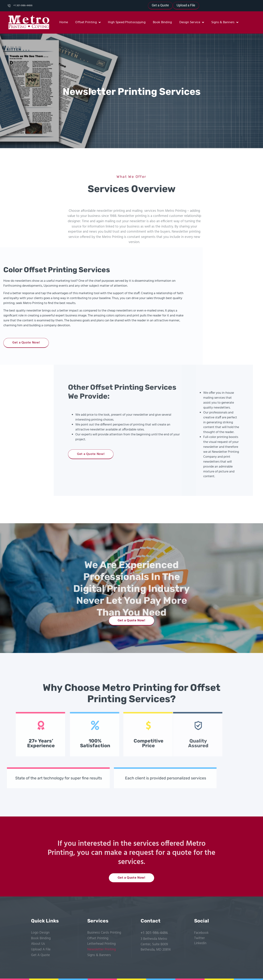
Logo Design (40, 933)
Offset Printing (88, 22)
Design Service (192, 22)
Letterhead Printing (101, 944)
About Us (38, 944)
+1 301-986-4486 (154, 933)
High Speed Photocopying (127, 22)
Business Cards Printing (104, 933)
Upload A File (41, 949)
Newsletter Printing (102, 949)
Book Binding (162, 22)
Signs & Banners (225, 22)
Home (64, 22)
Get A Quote (40, 955)
